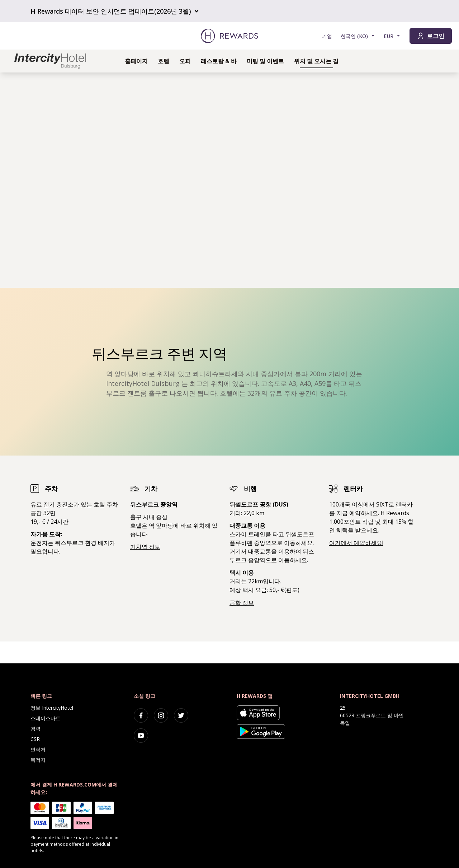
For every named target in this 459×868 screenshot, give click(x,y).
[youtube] (141, 736)
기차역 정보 (145, 547)
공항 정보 (242, 603)
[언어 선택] (358, 36)
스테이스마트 (46, 718)
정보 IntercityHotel (52, 708)
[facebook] (141, 715)
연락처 (38, 749)
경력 (36, 729)
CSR (35, 739)
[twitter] (181, 715)
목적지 (38, 760)
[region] (229, 180)
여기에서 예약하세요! (356, 543)
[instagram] (161, 715)
